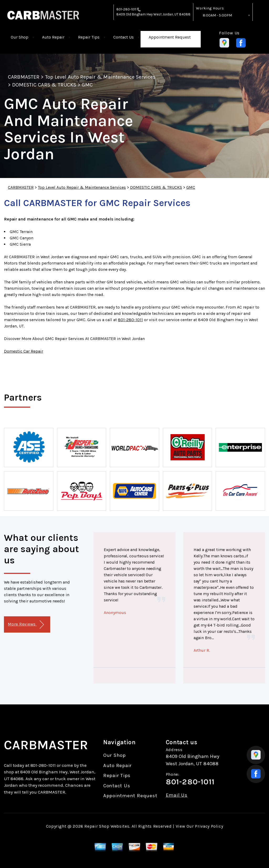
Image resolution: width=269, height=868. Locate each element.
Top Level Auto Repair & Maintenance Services (100, 77)
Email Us (177, 795)
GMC (87, 85)
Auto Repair (53, 37)
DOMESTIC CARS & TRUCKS (44, 85)
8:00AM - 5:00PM (217, 15)
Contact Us (123, 37)
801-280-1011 (126, 9)
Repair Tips (89, 37)
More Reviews (26, 625)
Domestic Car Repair (24, 351)
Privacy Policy (209, 826)
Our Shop (20, 37)
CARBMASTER (24, 77)
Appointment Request (170, 37)
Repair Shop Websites (107, 826)
